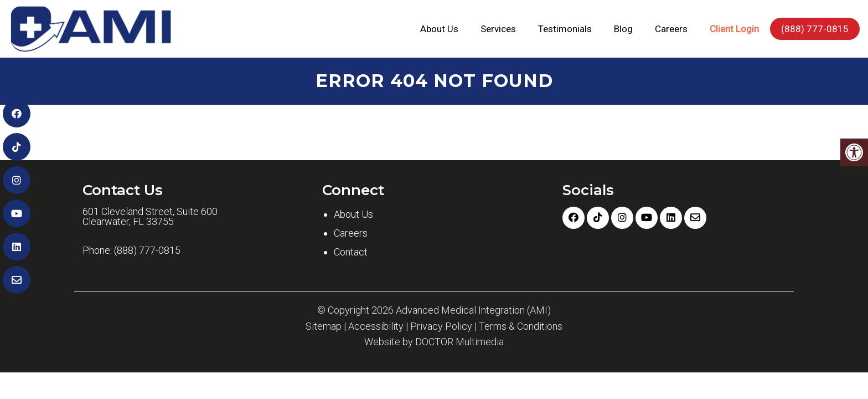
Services (498, 29)
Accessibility (376, 326)
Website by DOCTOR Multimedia (434, 342)
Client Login (734, 29)
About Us (439, 29)
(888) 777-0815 (815, 29)
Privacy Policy (441, 326)
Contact (351, 252)
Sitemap (324, 326)
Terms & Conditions (521, 326)
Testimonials (565, 29)
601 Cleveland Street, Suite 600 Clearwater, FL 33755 (150, 217)
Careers (671, 29)
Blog (623, 29)
